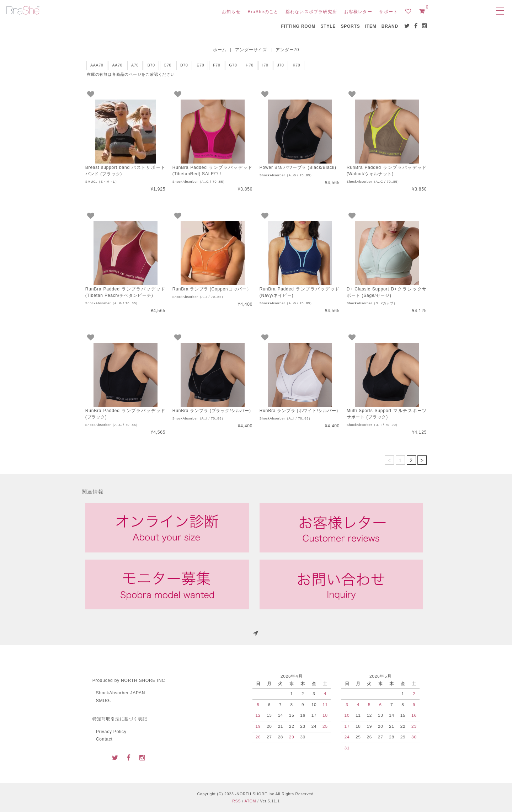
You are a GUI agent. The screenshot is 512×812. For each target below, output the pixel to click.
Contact (104, 739)
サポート (388, 12)
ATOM (250, 801)
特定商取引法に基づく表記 (120, 719)
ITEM (371, 26)
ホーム (220, 50)
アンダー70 (287, 50)
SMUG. (104, 701)
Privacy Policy (111, 732)
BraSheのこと (263, 12)
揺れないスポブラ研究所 (311, 12)
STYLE (328, 26)
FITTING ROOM (298, 26)
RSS (236, 801)
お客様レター (358, 12)
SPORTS (350, 26)
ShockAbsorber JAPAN (121, 693)
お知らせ (231, 12)
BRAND (390, 26)
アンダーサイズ (251, 50)
